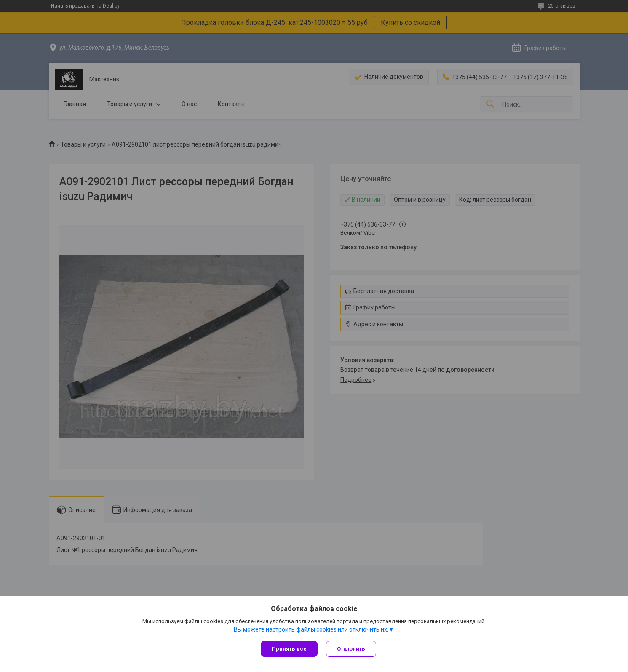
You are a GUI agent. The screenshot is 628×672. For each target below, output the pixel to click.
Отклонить (351, 649)
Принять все (289, 649)
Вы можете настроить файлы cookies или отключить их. (311, 629)
